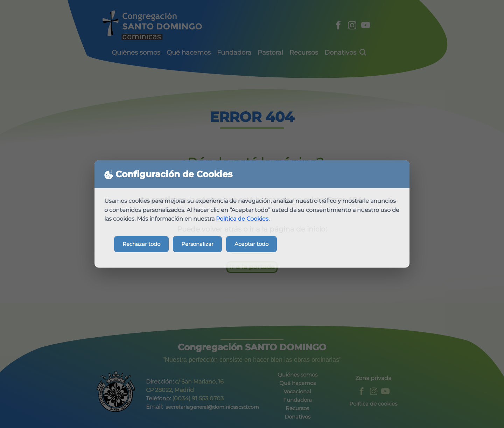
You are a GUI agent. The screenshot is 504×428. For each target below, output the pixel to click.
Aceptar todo (251, 244)
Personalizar (197, 244)
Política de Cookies (242, 219)
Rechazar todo (141, 244)
